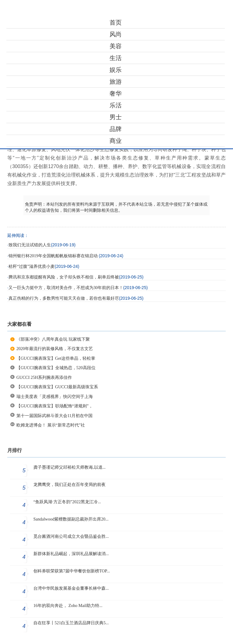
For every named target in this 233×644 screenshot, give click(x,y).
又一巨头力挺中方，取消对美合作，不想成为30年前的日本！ (66, 288)
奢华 (116, 93)
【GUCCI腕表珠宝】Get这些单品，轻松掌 (56, 358)
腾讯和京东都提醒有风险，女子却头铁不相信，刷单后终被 (64, 277)
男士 (116, 117)
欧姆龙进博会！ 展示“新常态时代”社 (51, 425)
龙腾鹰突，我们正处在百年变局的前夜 (69, 485)
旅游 (116, 82)
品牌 (116, 129)
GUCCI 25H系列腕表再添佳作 (44, 378)
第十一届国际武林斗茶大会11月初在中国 (54, 416)
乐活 (116, 105)
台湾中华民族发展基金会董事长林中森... (71, 588)
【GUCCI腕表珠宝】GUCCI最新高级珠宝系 (57, 387)
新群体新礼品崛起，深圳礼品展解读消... (71, 554)
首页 (116, 22)
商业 (116, 141)
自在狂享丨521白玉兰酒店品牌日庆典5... (71, 623)
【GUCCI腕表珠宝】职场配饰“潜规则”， (55, 406)
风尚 (116, 34)
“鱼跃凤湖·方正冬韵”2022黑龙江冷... (67, 502)
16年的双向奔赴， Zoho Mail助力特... (68, 606)
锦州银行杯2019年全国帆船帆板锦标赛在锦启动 (54, 256)
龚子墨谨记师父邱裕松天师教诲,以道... (69, 467)
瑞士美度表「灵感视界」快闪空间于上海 (55, 397)
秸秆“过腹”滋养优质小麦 (32, 266)
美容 (116, 46)
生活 (116, 58)
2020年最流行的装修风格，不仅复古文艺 (55, 349)
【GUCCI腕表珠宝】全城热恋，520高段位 (56, 368)
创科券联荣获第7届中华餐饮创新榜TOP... (72, 571)
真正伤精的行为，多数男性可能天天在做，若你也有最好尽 (64, 298)
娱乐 (116, 70)
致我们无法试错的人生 (30, 245)
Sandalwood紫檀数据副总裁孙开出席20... (71, 519)
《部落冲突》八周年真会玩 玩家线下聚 (53, 339)
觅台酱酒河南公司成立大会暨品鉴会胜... (71, 536)
